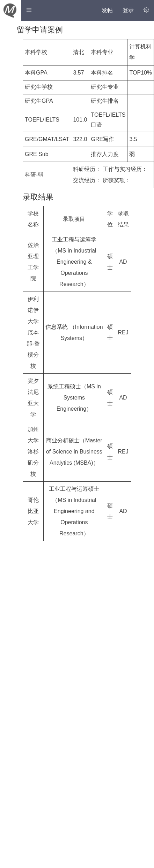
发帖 (107, 10)
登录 (128, 10)
